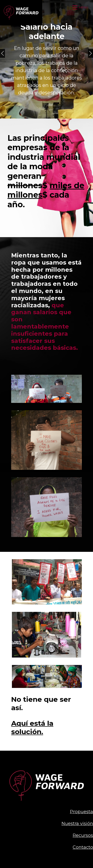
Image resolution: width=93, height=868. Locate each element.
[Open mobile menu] (81, 7)
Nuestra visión (77, 824)
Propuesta (81, 812)
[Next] (91, 53)
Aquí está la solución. (32, 727)
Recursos (83, 835)
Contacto (83, 847)
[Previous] (2, 53)
